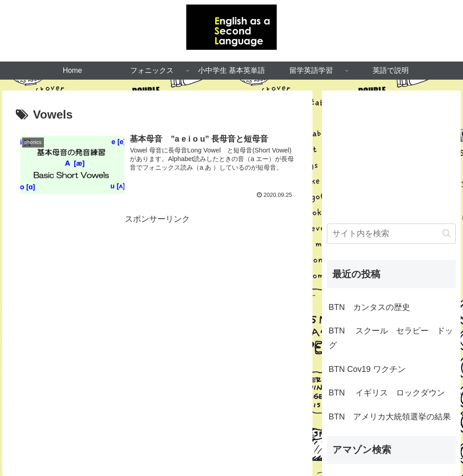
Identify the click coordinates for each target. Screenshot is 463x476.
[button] (446, 233)
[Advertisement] (157, 290)
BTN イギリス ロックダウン (387, 393)
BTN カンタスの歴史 (369, 307)
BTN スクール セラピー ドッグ (391, 338)
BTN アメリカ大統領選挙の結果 (390, 417)
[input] (391, 234)
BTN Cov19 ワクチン (367, 369)
